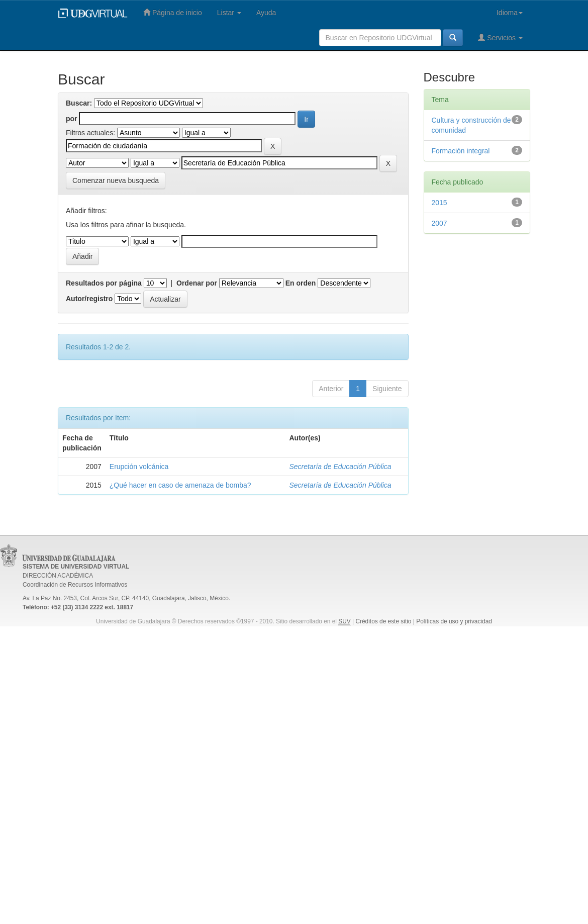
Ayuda (266, 13)
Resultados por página (104, 283)
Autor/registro (89, 299)
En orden (301, 283)
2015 (439, 203)
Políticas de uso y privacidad (454, 621)
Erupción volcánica (139, 467)
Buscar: (79, 103)
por (72, 119)
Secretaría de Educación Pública (340, 467)
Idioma (510, 13)
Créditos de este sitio (383, 621)
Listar (229, 13)
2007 (439, 223)
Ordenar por (197, 283)
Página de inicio (173, 12)
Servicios (500, 37)
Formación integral (461, 151)
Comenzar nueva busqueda (116, 180)
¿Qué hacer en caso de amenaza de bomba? (180, 485)
